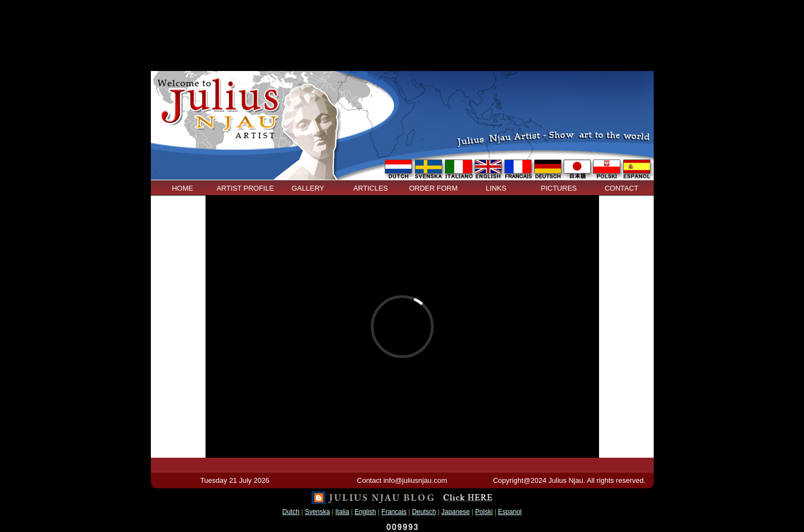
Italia (342, 512)
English (365, 512)
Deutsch (424, 512)
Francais (394, 512)
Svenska (318, 512)
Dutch (291, 512)
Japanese (455, 512)
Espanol (510, 512)
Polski (484, 512)
